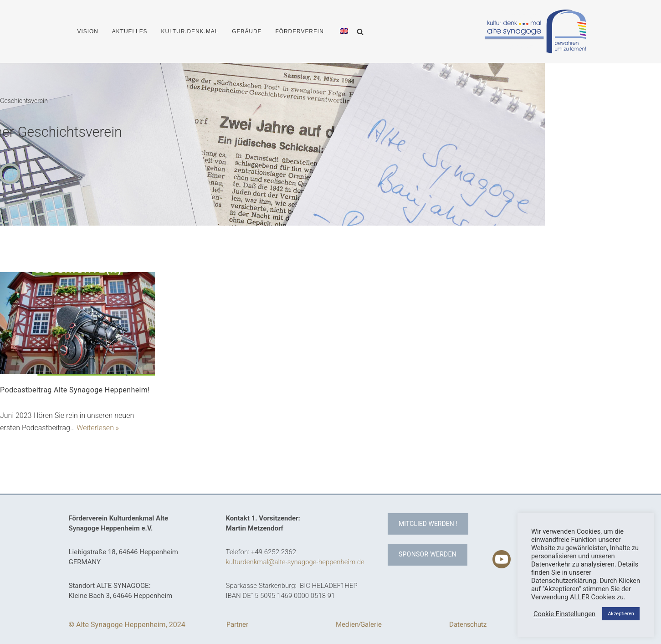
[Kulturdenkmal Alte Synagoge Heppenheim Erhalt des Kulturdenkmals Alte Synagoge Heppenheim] (535, 31)
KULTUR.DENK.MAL (190, 31)
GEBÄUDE (247, 31)
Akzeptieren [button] (621, 614)
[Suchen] (360, 32)
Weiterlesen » (98, 428)
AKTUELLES (130, 31)
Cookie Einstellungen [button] (564, 614)
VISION (88, 31)
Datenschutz (468, 624)
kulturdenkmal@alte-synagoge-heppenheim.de (295, 562)
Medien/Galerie (359, 624)
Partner (237, 624)
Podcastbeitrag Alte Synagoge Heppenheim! (75, 390)
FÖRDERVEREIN (299, 31)
